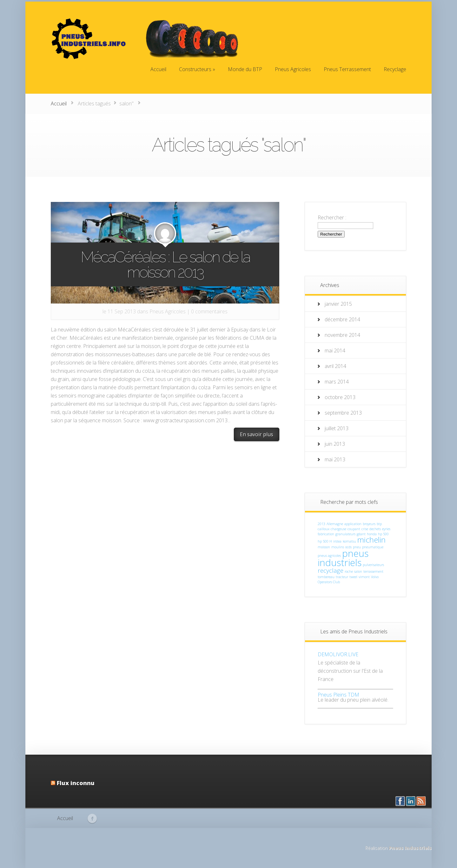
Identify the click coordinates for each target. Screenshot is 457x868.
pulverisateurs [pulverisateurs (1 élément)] (373, 565)
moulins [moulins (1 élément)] (338, 547)
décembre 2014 (342, 319)
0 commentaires (209, 311)
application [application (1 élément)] (353, 524)
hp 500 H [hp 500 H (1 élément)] (325, 541)
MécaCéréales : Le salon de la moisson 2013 (165, 264)
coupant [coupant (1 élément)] (354, 529)
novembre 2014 (342, 335)
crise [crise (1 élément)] (365, 529)
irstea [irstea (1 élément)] (337, 541)
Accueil (59, 103)
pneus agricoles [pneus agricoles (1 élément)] (329, 556)
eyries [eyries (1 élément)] (386, 529)
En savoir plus (257, 434)
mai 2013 (335, 459)
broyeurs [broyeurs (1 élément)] (369, 524)
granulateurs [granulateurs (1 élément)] (345, 534)
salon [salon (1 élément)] (358, 571)
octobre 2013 (340, 397)
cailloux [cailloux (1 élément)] (324, 529)
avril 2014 (335, 366)
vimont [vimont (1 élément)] (364, 577)
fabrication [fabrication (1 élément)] (326, 534)
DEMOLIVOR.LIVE (338, 654)
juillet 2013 (337, 428)
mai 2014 (335, 351)
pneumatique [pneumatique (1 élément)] (373, 547)
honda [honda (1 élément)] (372, 534)
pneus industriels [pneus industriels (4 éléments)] (343, 558)
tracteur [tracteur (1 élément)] (342, 577)
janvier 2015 (338, 304)
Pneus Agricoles (168, 311)
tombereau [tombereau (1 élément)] (326, 577)
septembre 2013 (343, 413)
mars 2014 (337, 382)
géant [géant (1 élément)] (361, 534)
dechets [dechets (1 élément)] (375, 529)
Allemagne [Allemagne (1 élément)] (335, 524)
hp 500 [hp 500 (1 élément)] (383, 534)
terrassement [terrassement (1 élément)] (373, 571)
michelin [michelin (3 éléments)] (371, 540)
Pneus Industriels (410, 848)
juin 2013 (335, 444)
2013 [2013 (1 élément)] (321, 524)
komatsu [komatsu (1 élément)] (349, 541)
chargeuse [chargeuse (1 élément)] (338, 529)
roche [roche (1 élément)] (349, 571)
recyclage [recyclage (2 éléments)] (331, 571)
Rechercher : (332, 217)
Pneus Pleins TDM (338, 695)
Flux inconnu (76, 783)
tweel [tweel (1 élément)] (353, 577)
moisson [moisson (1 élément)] (324, 547)
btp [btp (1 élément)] (379, 524)
